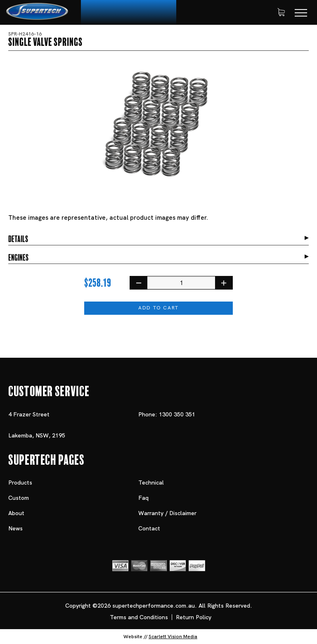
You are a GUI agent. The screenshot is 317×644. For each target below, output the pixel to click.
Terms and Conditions (139, 617)
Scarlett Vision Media (173, 637)
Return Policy (194, 617)
